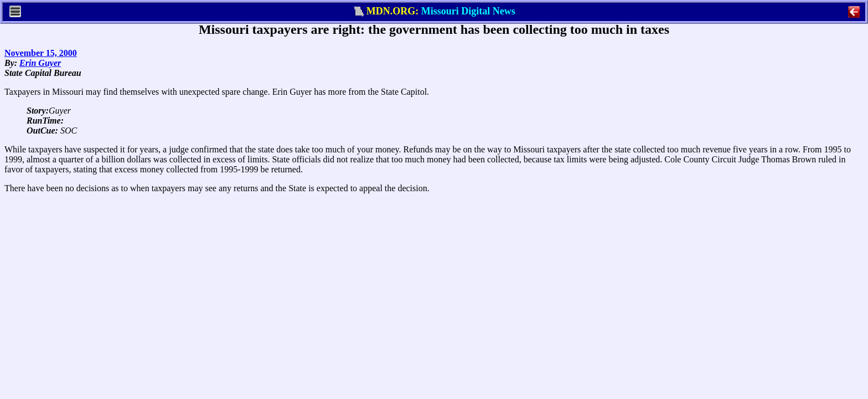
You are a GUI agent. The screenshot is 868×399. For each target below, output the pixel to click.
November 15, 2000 (41, 53)
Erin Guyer (40, 63)
